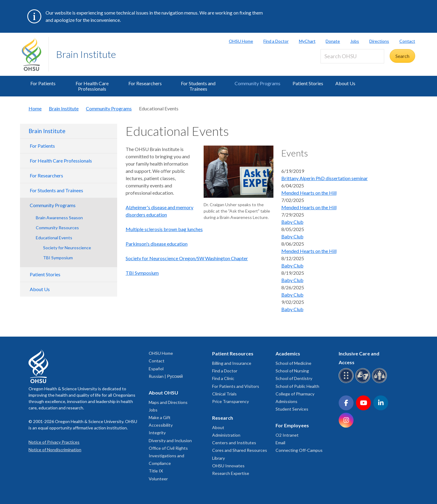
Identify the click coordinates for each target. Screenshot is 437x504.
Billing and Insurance (232, 363)
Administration (226, 435)
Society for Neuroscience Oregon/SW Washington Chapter (187, 258)
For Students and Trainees (198, 86)
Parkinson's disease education (157, 244)
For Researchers (145, 83)
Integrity (157, 433)
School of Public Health (297, 386)
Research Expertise (231, 473)
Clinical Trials (224, 394)
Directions (379, 41)
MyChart (307, 41)
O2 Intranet (287, 435)
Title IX (156, 471)
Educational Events (54, 238)
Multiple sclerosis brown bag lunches (164, 229)
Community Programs (257, 83)
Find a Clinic (223, 378)
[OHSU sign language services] (364, 382)
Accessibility (161, 425)
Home (35, 108)
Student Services (292, 409)
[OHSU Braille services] (347, 382)
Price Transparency (230, 401)
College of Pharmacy (295, 394)
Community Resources (57, 228)
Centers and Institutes (234, 443)
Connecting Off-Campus (299, 450)
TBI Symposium (58, 258)
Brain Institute (86, 54)
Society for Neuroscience (67, 248)
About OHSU (163, 393)
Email (280, 443)
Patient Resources (233, 353)
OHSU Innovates (228, 466)
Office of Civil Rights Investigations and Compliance (168, 456)
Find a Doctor (276, 41)
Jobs (355, 41)
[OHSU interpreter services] (380, 382)
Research (223, 418)
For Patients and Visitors (236, 386)
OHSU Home (241, 41)
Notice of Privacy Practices (54, 442)
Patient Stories (308, 83)
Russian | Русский (166, 376)
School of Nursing (292, 371)
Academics (288, 353)
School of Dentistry (294, 378)
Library (218, 458)
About (218, 427)
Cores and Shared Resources (240, 450)
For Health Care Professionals (92, 86)
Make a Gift (160, 417)
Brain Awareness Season (59, 218)
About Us (345, 83)
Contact (407, 41)
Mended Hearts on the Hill (309, 193)
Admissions (286, 401)
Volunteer (158, 479)
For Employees (292, 425)
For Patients (43, 83)
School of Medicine (293, 363)
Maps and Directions (168, 402)
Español (156, 369)
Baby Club (292, 222)
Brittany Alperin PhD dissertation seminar (325, 178)
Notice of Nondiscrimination (55, 450)
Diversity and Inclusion (170, 440)
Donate (333, 41)
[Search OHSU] (352, 56)
